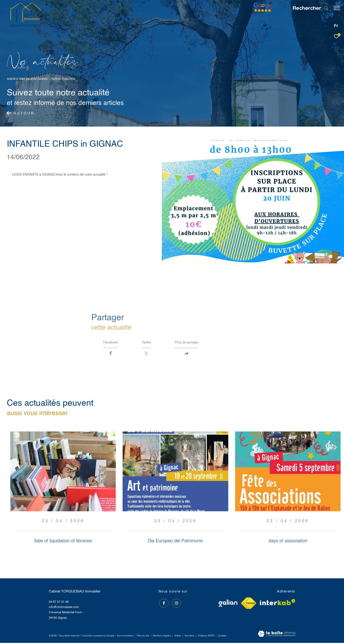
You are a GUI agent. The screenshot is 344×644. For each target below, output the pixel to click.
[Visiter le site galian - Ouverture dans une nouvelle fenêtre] (228, 604)
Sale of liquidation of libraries (63, 542)
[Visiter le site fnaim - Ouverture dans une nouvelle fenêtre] (249, 604)
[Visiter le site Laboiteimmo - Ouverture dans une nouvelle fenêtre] (277, 635)
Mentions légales (162, 637)
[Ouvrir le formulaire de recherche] (308, 8)
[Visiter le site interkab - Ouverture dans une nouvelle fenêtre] (278, 603)
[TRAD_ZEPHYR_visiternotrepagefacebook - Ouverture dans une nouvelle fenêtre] (163, 603)
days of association (288, 542)
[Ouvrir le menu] (337, 8)
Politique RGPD (206, 637)
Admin (178, 637)
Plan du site (143, 637)
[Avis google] (260, 12)
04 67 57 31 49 (59, 603)
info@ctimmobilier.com (64, 608)
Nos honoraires (125, 637)
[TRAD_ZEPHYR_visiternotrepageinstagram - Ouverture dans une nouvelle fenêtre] (176, 603)
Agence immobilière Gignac (28, 79)
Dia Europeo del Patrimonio (175, 542)
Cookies (222, 637)
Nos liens (190, 637)
